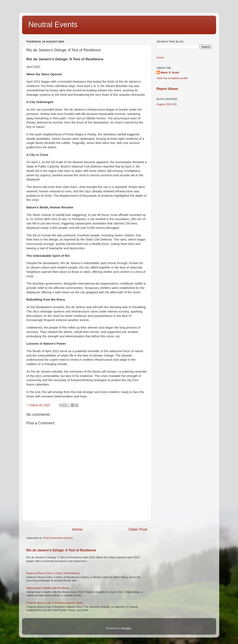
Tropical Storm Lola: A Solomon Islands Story (54, 603)
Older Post (138, 529)
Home (77, 529)
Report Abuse (167, 89)
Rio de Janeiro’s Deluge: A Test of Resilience (61, 550)
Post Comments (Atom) (58, 538)
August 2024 (165, 104)
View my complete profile (172, 78)
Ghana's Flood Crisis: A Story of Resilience (53, 573)
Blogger (126, 628)
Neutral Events (53, 25)
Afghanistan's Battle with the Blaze (48, 588)
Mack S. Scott (170, 72)
